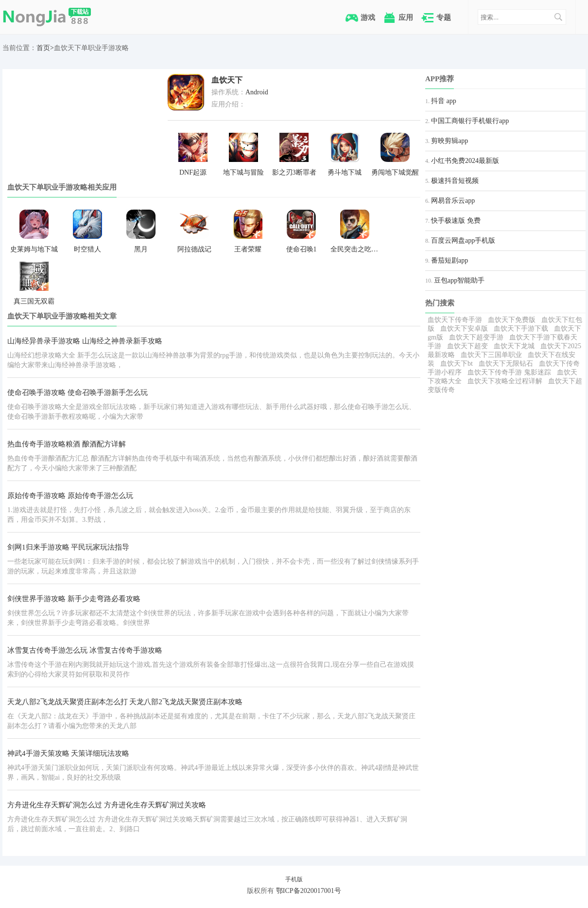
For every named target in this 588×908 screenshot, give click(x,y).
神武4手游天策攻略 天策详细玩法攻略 (68, 753)
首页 (43, 48)
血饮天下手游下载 (521, 329)
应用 (406, 17)
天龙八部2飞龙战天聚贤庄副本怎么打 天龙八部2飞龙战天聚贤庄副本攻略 (125, 702)
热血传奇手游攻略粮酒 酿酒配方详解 (67, 444)
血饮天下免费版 (512, 320)
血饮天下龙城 (514, 346)
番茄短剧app (450, 260)
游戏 (368, 17)
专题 (444, 17)
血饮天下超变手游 (476, 337)
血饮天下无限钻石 (506, 364)
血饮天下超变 (467, 346)
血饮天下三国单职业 (491, 355)
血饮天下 (227, 80)
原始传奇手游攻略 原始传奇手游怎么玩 (70, 496)
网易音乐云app (453, 201)
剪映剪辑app (450, 141)
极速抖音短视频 (455, 181)
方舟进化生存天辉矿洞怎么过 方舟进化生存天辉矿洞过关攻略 (107, 805)
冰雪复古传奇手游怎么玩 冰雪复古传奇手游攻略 (85, 650)
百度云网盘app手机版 (463, 240)
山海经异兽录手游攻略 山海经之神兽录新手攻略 (85, 341)
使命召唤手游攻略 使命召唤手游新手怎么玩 (78, 392)
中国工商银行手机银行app (470, 121)
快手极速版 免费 (456, 221)
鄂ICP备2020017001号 (309, 891)
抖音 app (444, 101)
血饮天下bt (457, 364)
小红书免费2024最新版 (465, 161)
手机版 (294, 879)
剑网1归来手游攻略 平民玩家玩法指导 (68, 547)
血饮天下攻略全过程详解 (505, 381)
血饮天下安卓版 (464, 329)
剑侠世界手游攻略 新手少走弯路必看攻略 (74, 599)
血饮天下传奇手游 (455, 320)
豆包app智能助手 (459, 280)
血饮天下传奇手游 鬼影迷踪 (509, 372)
